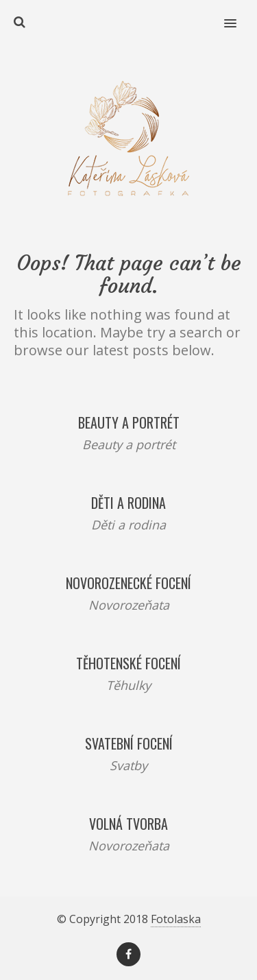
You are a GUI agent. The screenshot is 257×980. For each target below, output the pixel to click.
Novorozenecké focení (128, 583)
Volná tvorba (128, 824)
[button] (238, 14)
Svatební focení (129, 743)
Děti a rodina (128, 503)
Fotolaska (176, 919)
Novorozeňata (129, 605)
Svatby (128, 765)
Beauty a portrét (129, 422)
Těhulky (128, 685)
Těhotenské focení (128, 663)
